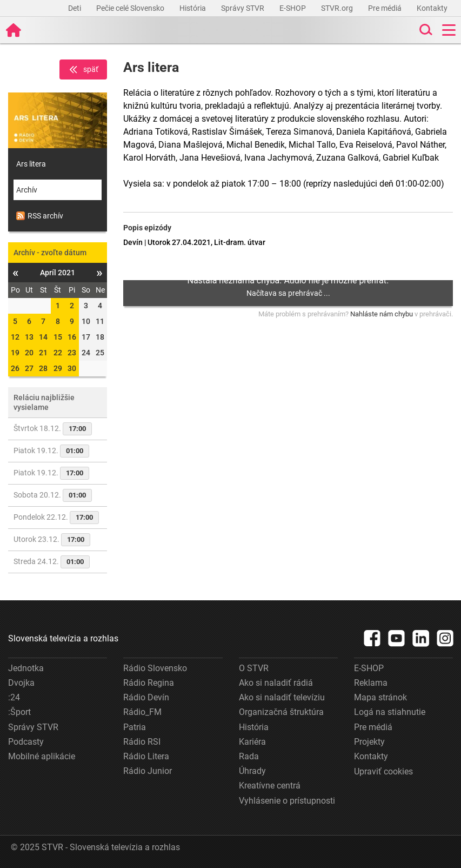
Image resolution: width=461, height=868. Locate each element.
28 (43, 368)
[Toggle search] (425, 30)
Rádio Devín (146, 697)
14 (43, 337)
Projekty (369, 742)
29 (58, 368)
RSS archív (40, 216)
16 (72, 337)
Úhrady (252, 771)
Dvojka (21, 683)
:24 (14, 697)
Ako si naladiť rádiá (276, 683)
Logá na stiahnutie (390, 712)
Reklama (371, 683)
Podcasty (26, 742)
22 (58, 353)
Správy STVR (243, 8)
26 (15, 368)
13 (29, 337)
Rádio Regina (149, 683)
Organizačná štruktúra (281, 712)
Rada (249, 756)
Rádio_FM (142, 712)
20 (29, 353)
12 (15, 337)
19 (15, 353)
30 (72, 368)
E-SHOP (293, 8)
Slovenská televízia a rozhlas (63, 638)
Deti (75, 8)
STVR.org (338, 8)
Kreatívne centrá (270, 786)
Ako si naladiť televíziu (282, 697)
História (193, 8)
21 (43, 353)
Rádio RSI (142, 742)
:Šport (19, 712)
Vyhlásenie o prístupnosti (287, 801)
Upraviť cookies (383, 771)
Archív (27, 190)
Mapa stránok (380, 697)
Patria (135, 727)
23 (72, 353)
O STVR (254, 668)
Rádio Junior (148, 771)
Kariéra (252, 742)
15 (58, 337)
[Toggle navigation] (449, 30)
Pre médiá (386, 8)
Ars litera (31, 164)
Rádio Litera (146, 756)
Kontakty (432, 8)
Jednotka (26, 668)
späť (83, 70)
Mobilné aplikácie (42, 756)
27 (29, 368)
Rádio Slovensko (155, 668)
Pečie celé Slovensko (131, 8)
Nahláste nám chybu (382, 314)
